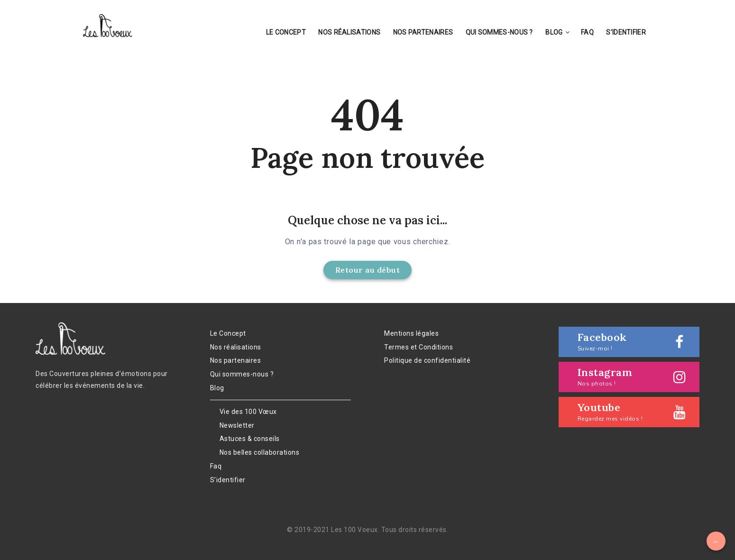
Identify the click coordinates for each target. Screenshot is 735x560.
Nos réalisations (349, 32)
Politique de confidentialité (427, 360)
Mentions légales (411, 333)
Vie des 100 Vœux (248, 412)
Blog (554, 32)
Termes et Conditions (418, 347)
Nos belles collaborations (260, 452)
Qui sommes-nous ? (499, 32)
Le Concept (286, 32)
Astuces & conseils (250, 439)
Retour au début (368, 270)
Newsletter (237, 425)
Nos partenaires (423, 32)
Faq (587, 32)
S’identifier (626, 32)
